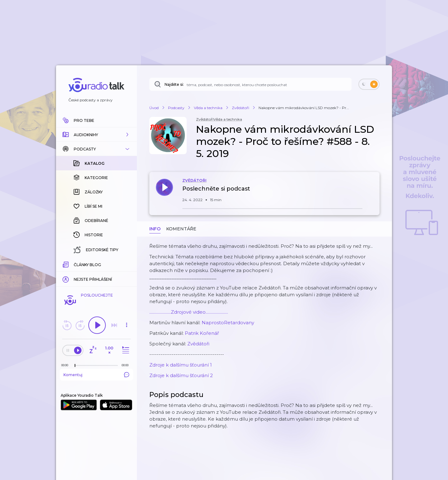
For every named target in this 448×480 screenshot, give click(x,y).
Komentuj (96, 375)
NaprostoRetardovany (228, 323)
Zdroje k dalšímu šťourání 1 (181, 365)
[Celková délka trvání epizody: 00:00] (127, 365)
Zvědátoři (198, 344)
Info (155, 229)
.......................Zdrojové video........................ (189, 312)
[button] (96, 135)
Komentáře (181, 229)
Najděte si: (174, 84)
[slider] (75, 366)
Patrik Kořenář (202, 333)
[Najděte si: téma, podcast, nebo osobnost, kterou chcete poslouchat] (250, 84)
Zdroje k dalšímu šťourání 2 (181, 375)
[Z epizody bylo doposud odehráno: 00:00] (66, 365)
